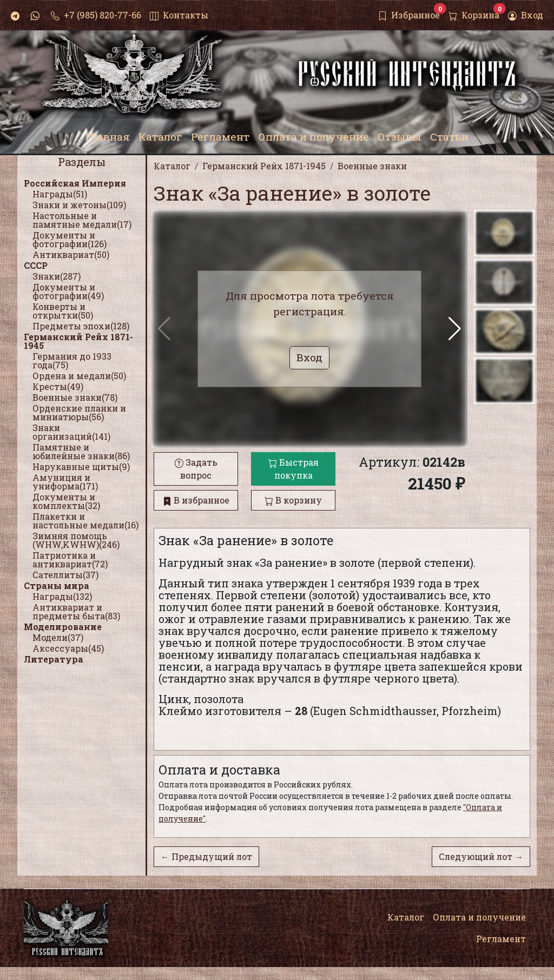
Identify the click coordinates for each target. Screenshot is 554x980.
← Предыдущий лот (206, 856)
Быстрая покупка (294, 469)
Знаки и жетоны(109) (79, 205)
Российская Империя (75, 183)
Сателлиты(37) (65, 575)
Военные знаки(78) (75, 397)
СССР (36, 265)
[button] (455, 329)
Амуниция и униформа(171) (65, 482)
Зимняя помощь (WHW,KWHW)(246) (76, 540)
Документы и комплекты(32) (66, 501)
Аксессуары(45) (68, 648)
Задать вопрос (196, 469)
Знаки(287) (57, 276)
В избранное (196, 500)
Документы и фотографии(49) (68, 291)
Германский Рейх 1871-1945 (78, 341)
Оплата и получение (479, 917)
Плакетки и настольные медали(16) (85, 521)
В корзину (293, 500)
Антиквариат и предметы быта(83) (76, 611)
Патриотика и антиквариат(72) (70, 559)
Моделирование (63, 627)
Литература (54, 659)
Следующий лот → (481, 856)
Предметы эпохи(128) (81, 326)
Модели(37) (58, 637)
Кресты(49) (58, 386)
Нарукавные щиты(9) (81, 466)
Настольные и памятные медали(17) (82, 220)
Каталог (406, 917)
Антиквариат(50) (71, 254)
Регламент (501, 939)
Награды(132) (62, 596)
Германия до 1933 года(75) (72, 360)
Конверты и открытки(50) (63, 311)
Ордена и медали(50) (79, 376)
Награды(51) (60, 194)
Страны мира (57, 585)
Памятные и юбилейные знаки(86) (81, 451)
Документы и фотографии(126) (70, 239)
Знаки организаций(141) (71, 432)
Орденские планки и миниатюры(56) (79, 412)
